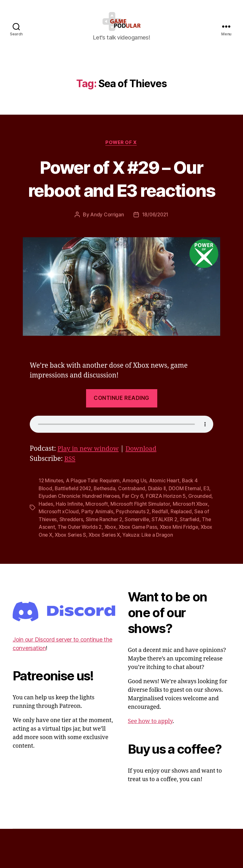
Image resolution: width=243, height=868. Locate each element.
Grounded (50, 536)
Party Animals (136, 544)
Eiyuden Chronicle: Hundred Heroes (89, 529)
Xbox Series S (141, 567)
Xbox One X (108, 567)
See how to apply (150, 761)
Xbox (174, 559)
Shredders (113, 552)
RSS (70, 492)
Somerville (180, 552)
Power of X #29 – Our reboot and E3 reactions (122, 199)
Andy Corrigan (106, 248)
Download (145, 482)
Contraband (135, 521)
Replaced (50, 552)
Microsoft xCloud (97, 544)
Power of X (122, 152)
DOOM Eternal (189, 521)
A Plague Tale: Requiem (94, 514)
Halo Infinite (96, 536)
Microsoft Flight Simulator (167, 536)
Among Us (136, 514)
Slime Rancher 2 (146, 552)
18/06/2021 (155, 248)
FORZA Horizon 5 (176, 529)
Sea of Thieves (81, 552)
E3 (42, 529)
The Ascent (104, 559)
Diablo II (160, 521)
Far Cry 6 (143, 529)
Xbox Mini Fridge (72, 567)
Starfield (78, 559)
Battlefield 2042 (74, 521)
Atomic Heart (166, 514)
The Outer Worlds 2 (143, 559)
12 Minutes (51, 514)
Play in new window (90, 482)
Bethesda (107, 521)
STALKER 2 (52, 559)
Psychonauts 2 (172, 544)
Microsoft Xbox (56, 544)
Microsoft (123, 536)
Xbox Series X (176, 567)
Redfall (199, 544)
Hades (72, 536)
